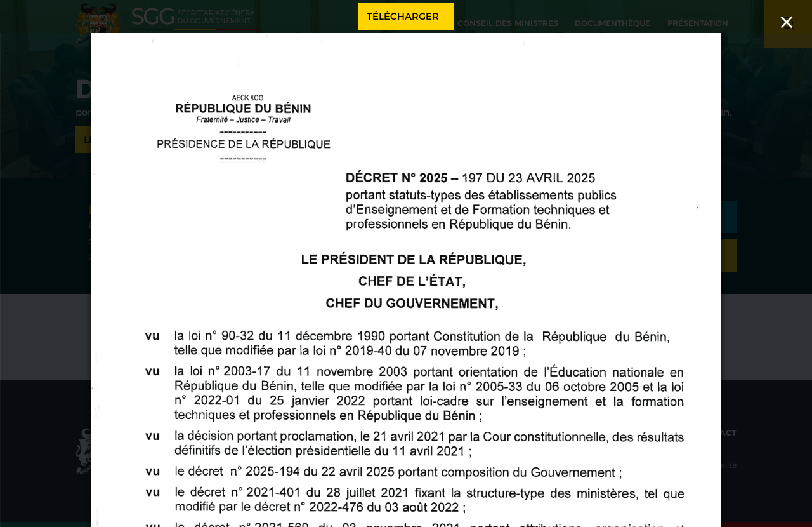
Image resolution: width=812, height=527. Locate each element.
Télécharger (403, 16)
